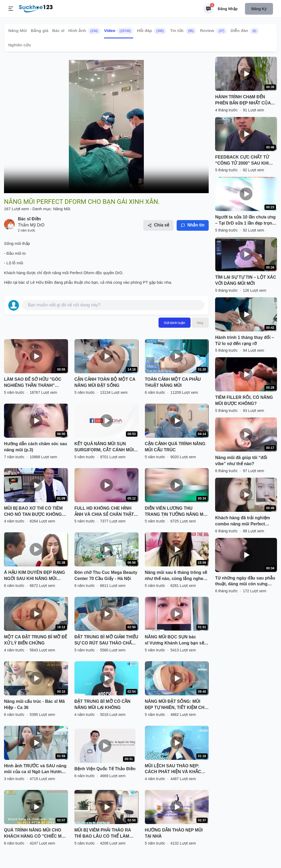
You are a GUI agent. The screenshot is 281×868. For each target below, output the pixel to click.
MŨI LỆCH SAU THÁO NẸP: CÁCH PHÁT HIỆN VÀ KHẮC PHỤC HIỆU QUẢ (173, 769)
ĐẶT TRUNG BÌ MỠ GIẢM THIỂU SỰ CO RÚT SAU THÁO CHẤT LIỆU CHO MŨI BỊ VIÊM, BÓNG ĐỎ (106, 640)
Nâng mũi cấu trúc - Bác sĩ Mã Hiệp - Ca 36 (34, 704)
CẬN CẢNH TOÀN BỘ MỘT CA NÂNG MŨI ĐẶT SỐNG (105, 382)
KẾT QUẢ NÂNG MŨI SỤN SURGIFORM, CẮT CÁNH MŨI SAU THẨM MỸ (104, 447)
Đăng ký (259, 9)
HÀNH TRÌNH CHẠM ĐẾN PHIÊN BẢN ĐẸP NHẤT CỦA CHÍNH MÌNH (243, 100)
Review (213, 31)
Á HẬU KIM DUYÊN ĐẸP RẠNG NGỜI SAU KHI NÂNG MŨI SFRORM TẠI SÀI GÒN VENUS (35, 576)
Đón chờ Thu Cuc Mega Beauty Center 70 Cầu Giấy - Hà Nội (106, 575)
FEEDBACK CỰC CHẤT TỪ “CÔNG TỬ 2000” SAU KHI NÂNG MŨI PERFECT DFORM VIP (245, 161)
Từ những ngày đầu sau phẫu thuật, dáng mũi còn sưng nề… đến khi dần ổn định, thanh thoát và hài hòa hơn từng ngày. (245, 582)
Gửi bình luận (175, 323)
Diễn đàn (245, 31)
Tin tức (183, 31)
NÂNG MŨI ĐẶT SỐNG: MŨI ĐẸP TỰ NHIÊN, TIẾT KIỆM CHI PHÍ (175, 705)
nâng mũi (60, 273)
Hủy (200, 323)
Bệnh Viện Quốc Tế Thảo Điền (105, 769)
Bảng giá (39, 31)
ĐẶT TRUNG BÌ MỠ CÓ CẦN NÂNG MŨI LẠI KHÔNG (102, 704)
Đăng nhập (228, 9)
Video (119, 31)
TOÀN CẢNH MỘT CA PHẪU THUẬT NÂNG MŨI (173, 382)
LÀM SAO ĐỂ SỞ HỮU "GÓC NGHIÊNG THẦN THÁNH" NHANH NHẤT (33, 383)
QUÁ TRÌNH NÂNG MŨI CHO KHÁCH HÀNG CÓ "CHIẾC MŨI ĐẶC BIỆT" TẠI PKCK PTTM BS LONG (35, 834)
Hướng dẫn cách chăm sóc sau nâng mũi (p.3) (35, 447)
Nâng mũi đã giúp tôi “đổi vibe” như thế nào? (241, 461)
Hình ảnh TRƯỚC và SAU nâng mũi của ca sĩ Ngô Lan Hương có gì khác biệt (35, 769)
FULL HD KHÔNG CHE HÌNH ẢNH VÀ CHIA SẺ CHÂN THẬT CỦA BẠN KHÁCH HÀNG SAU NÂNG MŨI (104, 512)
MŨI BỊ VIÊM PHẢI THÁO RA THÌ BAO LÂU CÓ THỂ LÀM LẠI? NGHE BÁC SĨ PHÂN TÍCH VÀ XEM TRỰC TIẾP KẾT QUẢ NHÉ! (106, 834)
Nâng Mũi (18, 31)
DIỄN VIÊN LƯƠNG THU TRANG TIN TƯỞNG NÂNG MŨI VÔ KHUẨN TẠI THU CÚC (176, 512)
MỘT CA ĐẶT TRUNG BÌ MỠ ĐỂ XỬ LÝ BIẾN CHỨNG (35, 640)
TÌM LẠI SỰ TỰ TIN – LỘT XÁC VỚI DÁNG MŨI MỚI (246, 280)
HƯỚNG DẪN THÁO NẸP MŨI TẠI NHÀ (174, 833)
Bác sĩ (58, 31)
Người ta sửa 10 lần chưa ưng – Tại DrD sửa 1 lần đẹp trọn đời (245, 221)
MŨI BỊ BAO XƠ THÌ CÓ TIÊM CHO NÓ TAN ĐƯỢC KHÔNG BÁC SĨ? (33, 512)
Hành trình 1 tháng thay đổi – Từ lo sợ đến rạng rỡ (245, 340)
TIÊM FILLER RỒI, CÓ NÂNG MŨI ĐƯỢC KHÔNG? (244, 400)
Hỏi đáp (152, 31)
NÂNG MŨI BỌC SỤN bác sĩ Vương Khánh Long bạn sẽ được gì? (175, 640)
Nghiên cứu (20, 45)
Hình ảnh (84, 31)
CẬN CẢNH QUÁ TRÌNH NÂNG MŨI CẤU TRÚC (175, 447)
